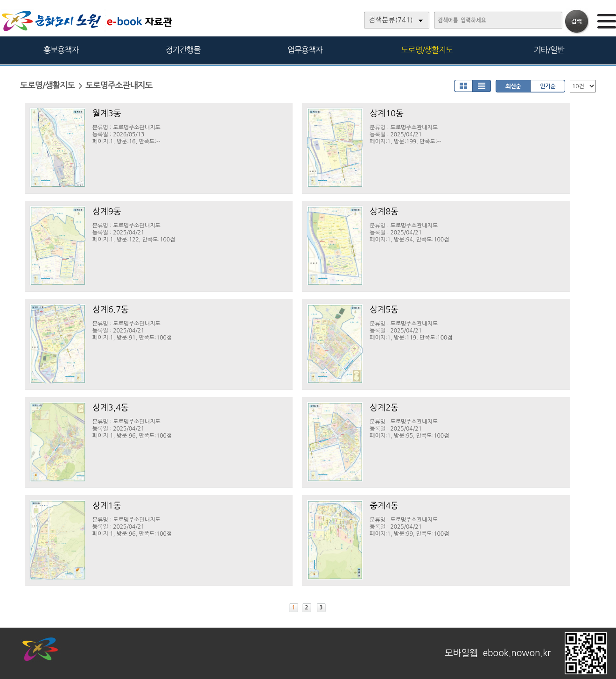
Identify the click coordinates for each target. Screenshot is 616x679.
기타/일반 (549, 50)
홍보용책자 (61, 50)
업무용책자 (305, 50)
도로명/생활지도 (427, 50)
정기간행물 (183, 50)
